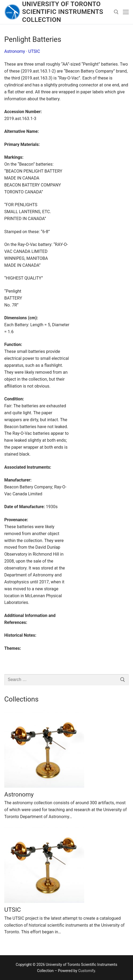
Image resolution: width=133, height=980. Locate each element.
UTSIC (34, 51)
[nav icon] (126, 12)
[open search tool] (116, 12)
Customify (86, 971)
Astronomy (15, 51)
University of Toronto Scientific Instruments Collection (63, 12)
